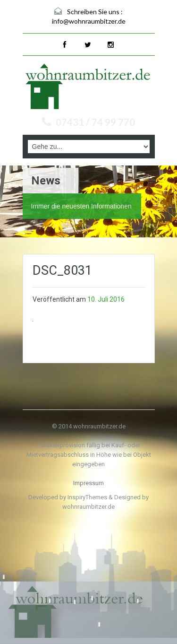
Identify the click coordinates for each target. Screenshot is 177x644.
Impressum (88, 483)
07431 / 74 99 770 (95, 122)
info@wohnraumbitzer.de (89, 21)
